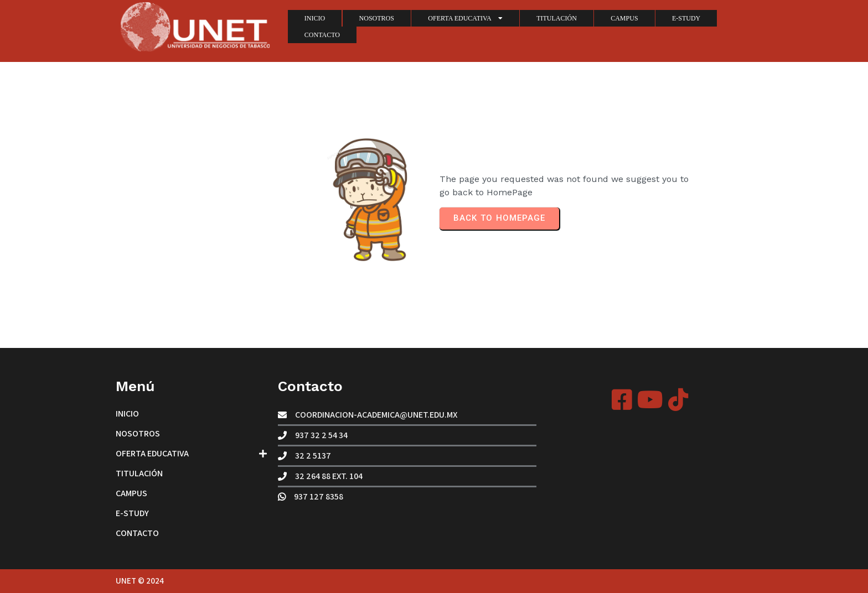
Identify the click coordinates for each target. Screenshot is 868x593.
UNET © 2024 (140, 581)
